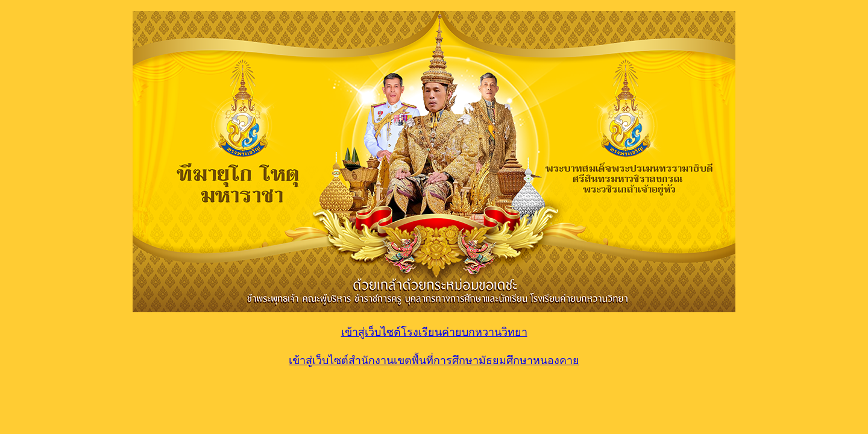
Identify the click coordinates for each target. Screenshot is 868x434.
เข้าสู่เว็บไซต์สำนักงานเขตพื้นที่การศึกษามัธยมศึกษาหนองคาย (434, 360)
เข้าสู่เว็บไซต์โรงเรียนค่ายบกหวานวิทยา (434, 332)
